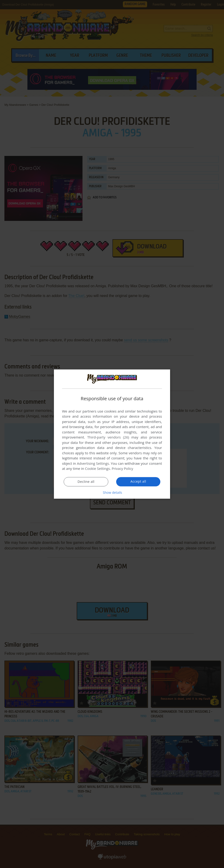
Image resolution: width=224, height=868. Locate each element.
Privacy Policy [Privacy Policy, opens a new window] (123, 469)
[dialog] (112, 434)
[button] (112, 493)
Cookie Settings (97, 469)
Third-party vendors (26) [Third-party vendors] (108, 437)
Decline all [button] (86, 482)
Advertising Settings (93, 464)
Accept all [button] (138, 482)
